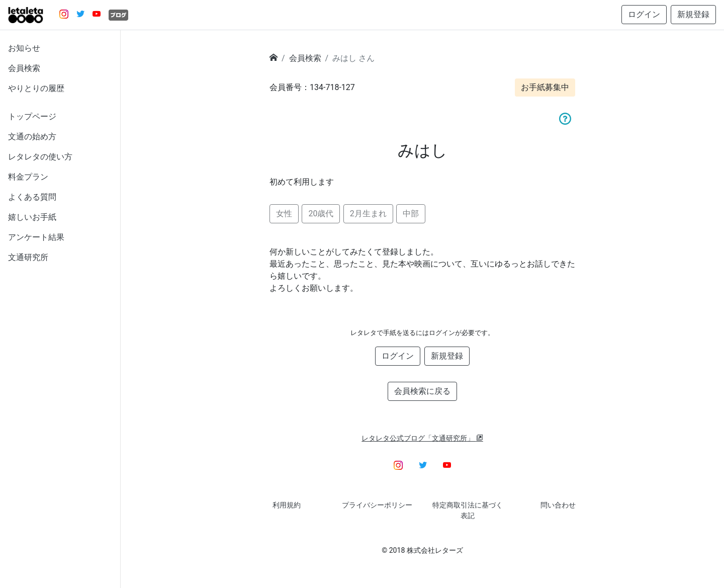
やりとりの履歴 (36, 88)
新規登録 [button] (693, 14)
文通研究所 (28, 257)
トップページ (32, 116)
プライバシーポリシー (377, 505)
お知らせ (24, 48)
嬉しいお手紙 (32, 217)
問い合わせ (558, 505)
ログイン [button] (644, 14)
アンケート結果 (36, 237)
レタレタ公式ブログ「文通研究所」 (422, 438)
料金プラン (28, 177)
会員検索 (24, 68)
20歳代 (321, 214)
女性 (284, 214)
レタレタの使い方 (40, 157)
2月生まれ (368, 214)
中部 (411, 214)
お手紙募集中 (545, 87)
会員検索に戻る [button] (422, 391)
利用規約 (287, 505)
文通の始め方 (32, 137)
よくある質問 (32, 197)
